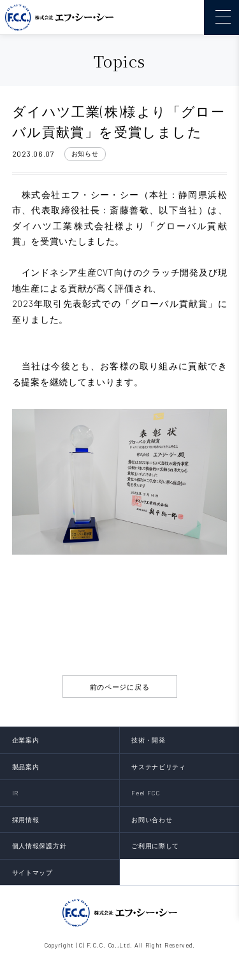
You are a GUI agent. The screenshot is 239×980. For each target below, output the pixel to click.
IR (15, 793)
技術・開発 (148, 740)
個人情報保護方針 (40, 846)
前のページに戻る (120, 687)
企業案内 (26, 740)
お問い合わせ (152, 820)
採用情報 (26, 820)
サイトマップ (33, 872)
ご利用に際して (155, 846)
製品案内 (26, 767)
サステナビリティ (159, 767)
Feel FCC (146, 793)
